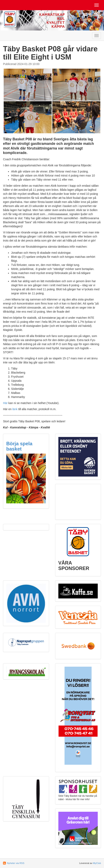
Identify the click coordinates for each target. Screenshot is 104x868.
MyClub (97, 863)
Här (5, 403)
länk (15, 409)
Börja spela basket (19, 446)
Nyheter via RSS (16, 863)
